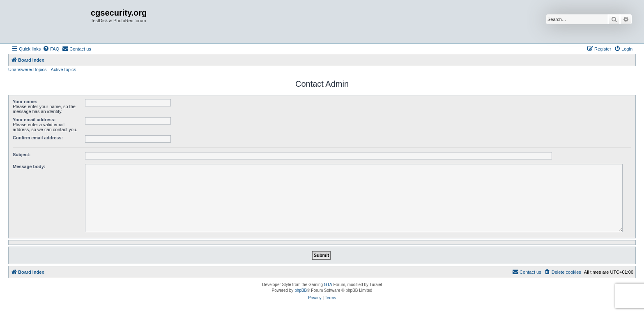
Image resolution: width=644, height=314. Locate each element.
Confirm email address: (38, 138)
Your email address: (34, 120)
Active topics (64, 69)
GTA (328, 285)
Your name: (25, 102)
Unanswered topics (28, 69)
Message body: (29, 166)
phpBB (301, 290)
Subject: (22, 155)
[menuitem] (51, 49)
